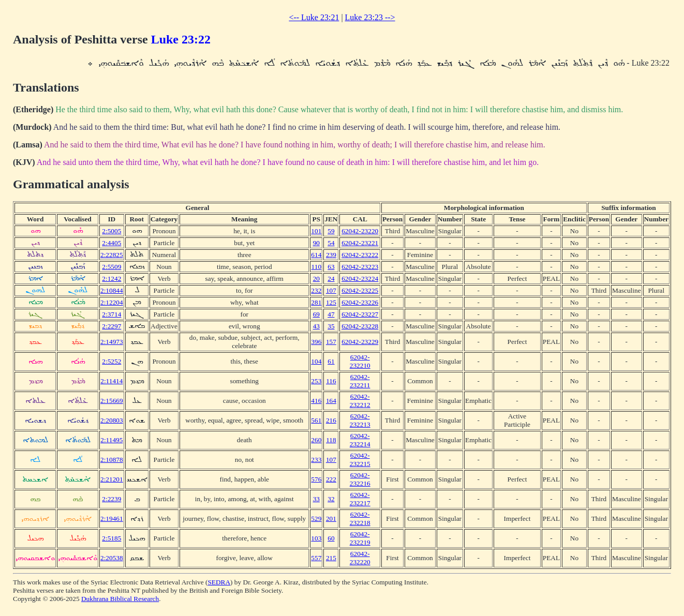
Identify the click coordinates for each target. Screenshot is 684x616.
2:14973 (112, 342)
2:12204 (112, 302)
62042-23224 (360, 279)
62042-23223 (360, 267)
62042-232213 (360, 420)
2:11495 (111, 440)
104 (316, 361)
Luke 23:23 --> (370, 17)
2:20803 (112, 420)
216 (331, 420)
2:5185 (111, 538)
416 (316, 401)
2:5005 (111, 231)
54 (331, 243)
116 (331, 381)
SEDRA (219, 582)
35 (331, 326)
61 (331, 361)
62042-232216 (360, 479)
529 (316, 519)
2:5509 (111, 267)
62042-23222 (360, 255)
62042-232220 (360, 558)
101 (316, 231)
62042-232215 (360, 460)
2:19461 (112, 519)
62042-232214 (360, 440)
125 (331, 302)
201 (331, 519)
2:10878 (112, 460)
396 (316, 342)
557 (316, 558)
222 (331, 479)
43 (316, 326)
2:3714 (111, 314)
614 (316, 255)
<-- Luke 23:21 (314, 17)
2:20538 (112, 558)
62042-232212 (360, 401)
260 (316, 440)
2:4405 (111, 243)
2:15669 (112, 401)
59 (331, 231)
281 (316, 302)
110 (317, 267)
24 (331, 279)
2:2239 (111, 499)
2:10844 (112, 290)
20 (316, 279)
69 (316, 314)
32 (331, 499)
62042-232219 (360, 538)
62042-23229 (360, 342)
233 (316, 460)
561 (316, 420)
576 (316, 479)
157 (331, 342)
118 (331, 440)
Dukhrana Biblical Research (120, 599)
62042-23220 (360, 231)
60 (331, 538)
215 (331, 558)
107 (331, 290)
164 (331, 401)
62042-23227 (360, 314)
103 (316, 538)
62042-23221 (360, 243)
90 (316, 243)
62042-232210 (360, 361)
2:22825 (112, 255)
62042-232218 (360, 519)
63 (331, 267)
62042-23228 (360, 326)
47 (331, 314)
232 (316, 290)
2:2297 (111, 326)
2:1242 (111, 279)
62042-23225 (360, 290)
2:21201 (112, 479)
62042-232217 (360, 499)
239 (331, 255)
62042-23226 (360, 302)
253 (316, 381)
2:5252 (111, 361)
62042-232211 (360, 381)
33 (316, 499)
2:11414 (111, 381)
